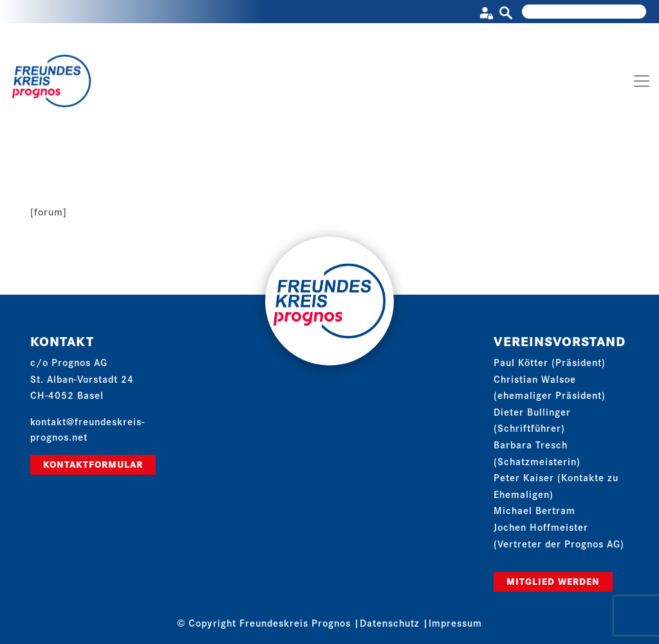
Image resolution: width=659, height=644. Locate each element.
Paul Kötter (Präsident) (550, 362)
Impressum (455, 622)
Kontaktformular (93, 464)
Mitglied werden (553, 581)
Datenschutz (390, 622)
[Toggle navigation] (642, 81)
